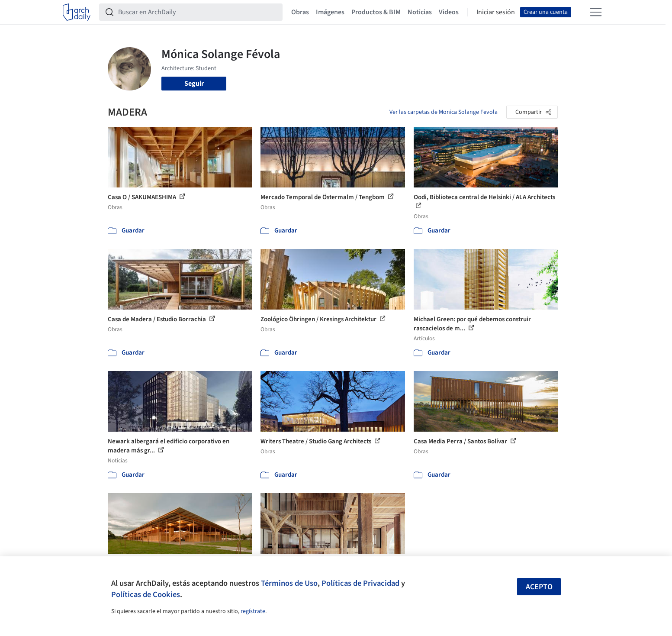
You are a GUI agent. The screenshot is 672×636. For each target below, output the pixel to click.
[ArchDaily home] (77, 12)
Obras (300, 12)
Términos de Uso (289, 583)
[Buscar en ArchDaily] (198, 12)
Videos (449, 12)
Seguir (194, 84)
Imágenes (330, 12)
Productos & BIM (376, 12)
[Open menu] (596, 12)
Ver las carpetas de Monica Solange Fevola (444, 112)
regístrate (253, 611)
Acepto (539, 587)
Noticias (420, 12)
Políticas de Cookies (146, 594)
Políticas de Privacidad (360, 583)
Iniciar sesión (496, 12)
